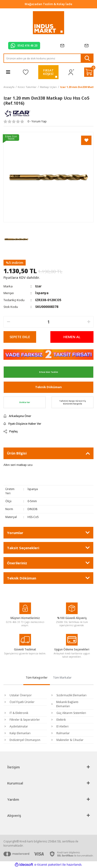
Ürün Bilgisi (17, 453)
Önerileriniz (17, 563)
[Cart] (89, 72)
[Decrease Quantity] (8, 322)
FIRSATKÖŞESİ (48, 72)
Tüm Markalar (62, 678)
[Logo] (49, 23)
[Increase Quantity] (89, 322)
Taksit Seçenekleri (23, 548)
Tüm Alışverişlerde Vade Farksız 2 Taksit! (49, 4)
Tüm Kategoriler (37, 678)
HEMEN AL (72, 337)
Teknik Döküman (48, 387)
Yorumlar (15, 533)
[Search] (48, 58)
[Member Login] (71, 72)
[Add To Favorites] (86, 140)
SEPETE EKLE (20, 337)
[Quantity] (48, 322)
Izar (38, 286)
